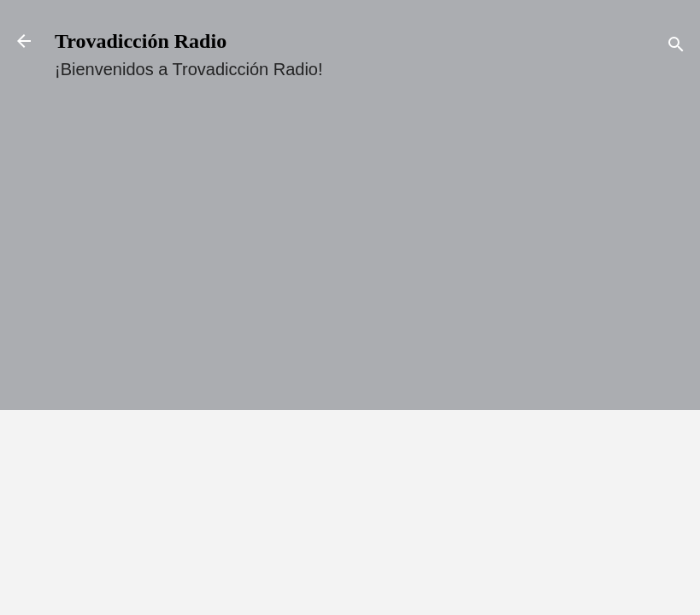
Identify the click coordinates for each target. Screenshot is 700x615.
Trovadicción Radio (141, 41)
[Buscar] (676, 47)
